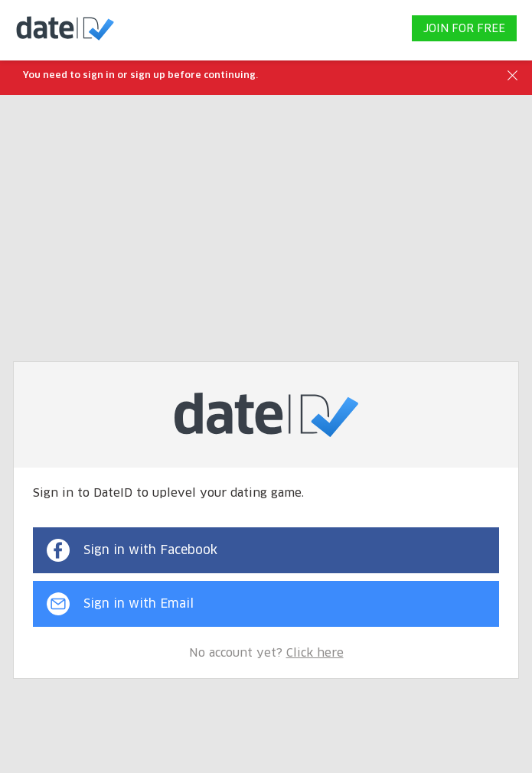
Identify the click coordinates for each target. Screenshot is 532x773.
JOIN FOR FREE (464, 29)
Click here (315, 653)
